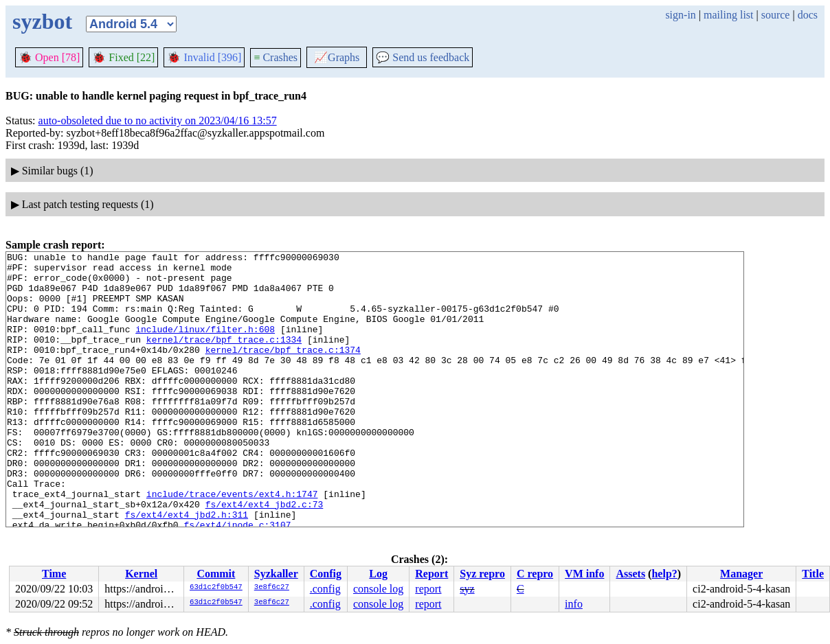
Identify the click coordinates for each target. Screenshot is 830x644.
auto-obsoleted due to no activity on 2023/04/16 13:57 (158, 120)
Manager (741, 574)
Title (813, 574)
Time (54, 574)
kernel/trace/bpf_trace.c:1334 (224, 358)
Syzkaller (276, 574)
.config (325, 589)
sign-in (680, 15)
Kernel (141, 574)
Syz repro (482, 574)
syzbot (42, 21)
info (574, 604)
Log (378, 574)
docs (808, 15)
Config (326, 574)
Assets (630, 574)
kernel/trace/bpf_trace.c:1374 (283, 370)
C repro (535, 574)
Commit (216, 574)
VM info (584, 574)
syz (467, 589)
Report (431, 574)
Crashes (276, 57)
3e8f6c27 (272, 588)
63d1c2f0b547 (216, 588)
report (428, 589)
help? (664, 574)
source (776, 15)
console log (378, 589)
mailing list (728, 15)
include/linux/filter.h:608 (205, 345)
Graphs (337, 57)
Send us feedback (423, 57)
